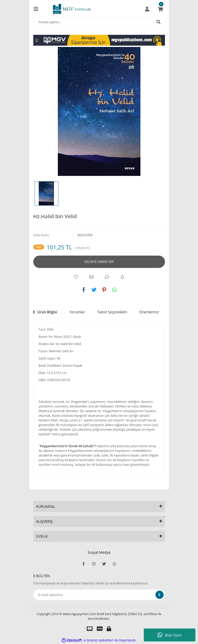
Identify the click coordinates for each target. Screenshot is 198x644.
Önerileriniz (149, 312)
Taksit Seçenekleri (112, 312)
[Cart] (160, 9)
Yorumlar (77, 312)
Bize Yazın (170, 635)
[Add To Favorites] (76, 277)
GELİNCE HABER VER (99, 262)
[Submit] (160, 595)
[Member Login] (147, 9)
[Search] (99, 22)
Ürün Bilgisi (47, 312)
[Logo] (72, 9)
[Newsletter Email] (99, 595)
